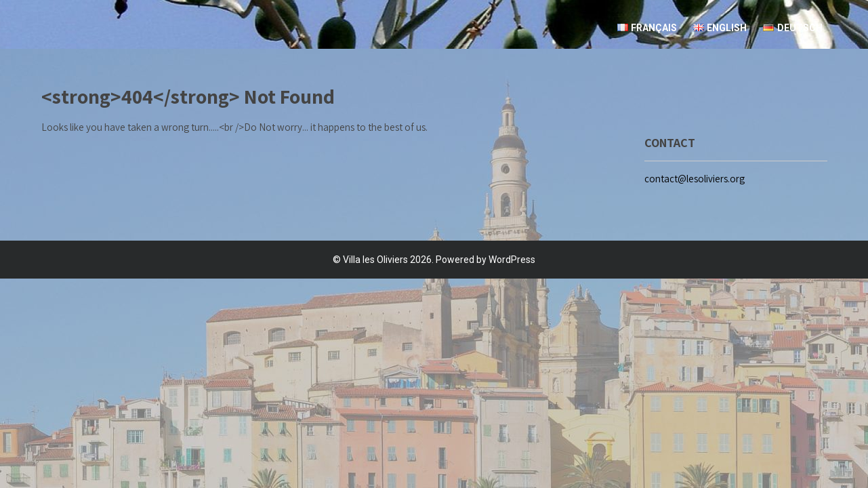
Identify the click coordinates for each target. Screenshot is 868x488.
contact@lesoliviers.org (695, 179)
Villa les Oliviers (375, 260)
